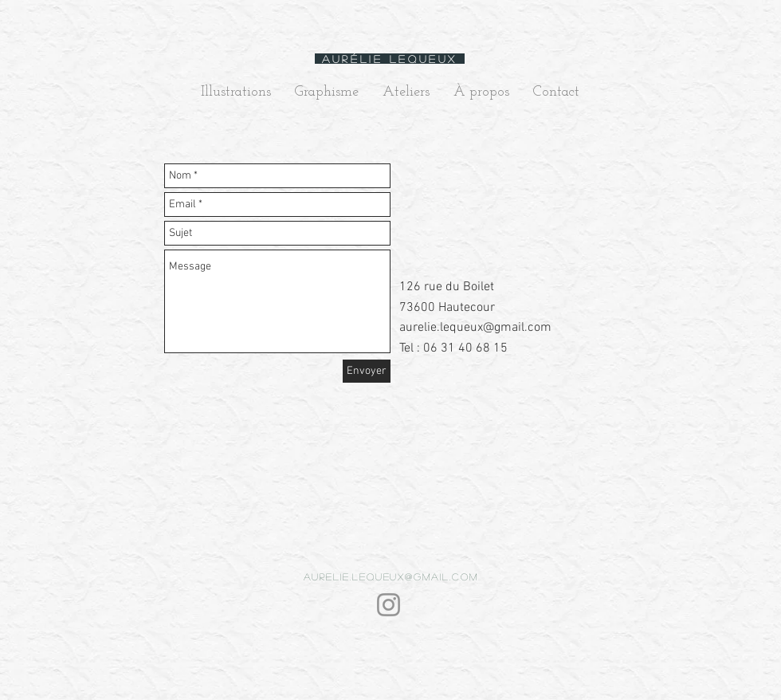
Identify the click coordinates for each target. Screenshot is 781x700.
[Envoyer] (367, 371)
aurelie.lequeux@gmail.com (475, 328)
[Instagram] (389, 605)
